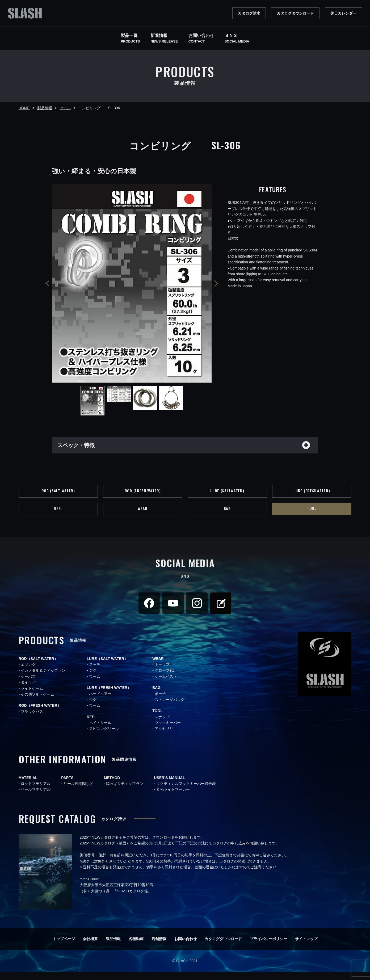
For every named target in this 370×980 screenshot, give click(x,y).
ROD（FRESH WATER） (40, 714)
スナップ (162, 725)
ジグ (93, 679)
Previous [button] (47, 283)
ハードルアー (100, 702)
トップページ (64, 947)
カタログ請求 (249, 13)
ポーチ (160, 702)
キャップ (162, 673)
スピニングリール (104, 737)
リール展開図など (78, 792)
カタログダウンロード (295, 13)
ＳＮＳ (237, 39)
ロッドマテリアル (36, 792)
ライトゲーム (32, 696)
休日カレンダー (343, 13)
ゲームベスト (166, 685)
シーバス (28, 685)
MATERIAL (28, 786)
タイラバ (28, 691)
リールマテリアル (36, 798)
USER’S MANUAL (169, 786)
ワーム (95, 685)
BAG (227, 515)
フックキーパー (168, 731)
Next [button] (216, 283)
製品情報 (113, 947)
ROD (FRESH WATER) (143, 495)
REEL (58, 515)
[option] (132, 283)
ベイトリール (100, 731)
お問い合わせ (186, 947)
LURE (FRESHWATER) (312, 495)
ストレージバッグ (170, 708)
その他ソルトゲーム (37, 703)
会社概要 (90, 947)
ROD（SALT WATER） (38, 667)
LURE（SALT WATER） (107, 667)
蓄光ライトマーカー (173, 798)
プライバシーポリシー (268, 947)
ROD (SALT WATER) (58, 495)
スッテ (95, 673)
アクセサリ (164, 737)
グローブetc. (165, 679)
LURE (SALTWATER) (227, 495)
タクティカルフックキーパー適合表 (186, 792)
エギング (28, 673)
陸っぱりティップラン (125, 792)
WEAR (143, 515)
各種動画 (136, 947)
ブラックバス (32, 720)
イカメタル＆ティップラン (43, 679)
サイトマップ (306, 947)
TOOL (312, 515)
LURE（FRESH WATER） (109, 696)
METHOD (112, 786)
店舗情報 (159, 947)
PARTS (67, 786)
